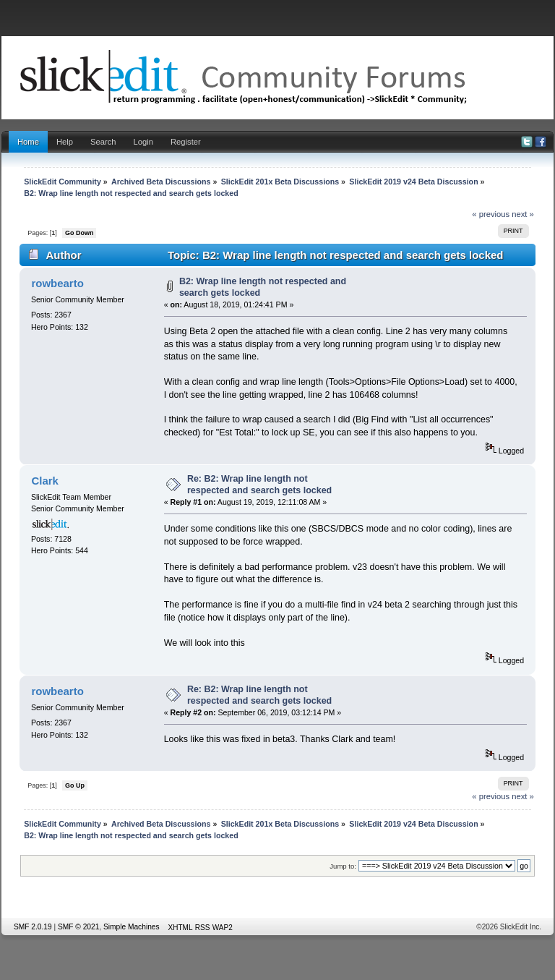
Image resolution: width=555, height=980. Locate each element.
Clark (44, 481)
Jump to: (343, 866)
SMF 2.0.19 (33, 927)
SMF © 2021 (78, 927)
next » (523, 214)
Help (65, 142)
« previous (491, 214)
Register (186, 142)
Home (28, 142)
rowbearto (57, 283)
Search (103, 142)
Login (143, 142)
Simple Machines (132, 927)
